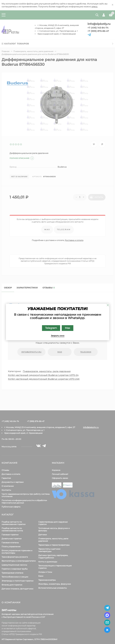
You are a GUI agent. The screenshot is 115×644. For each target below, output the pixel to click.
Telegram (51, 328)
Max (67, 328)
